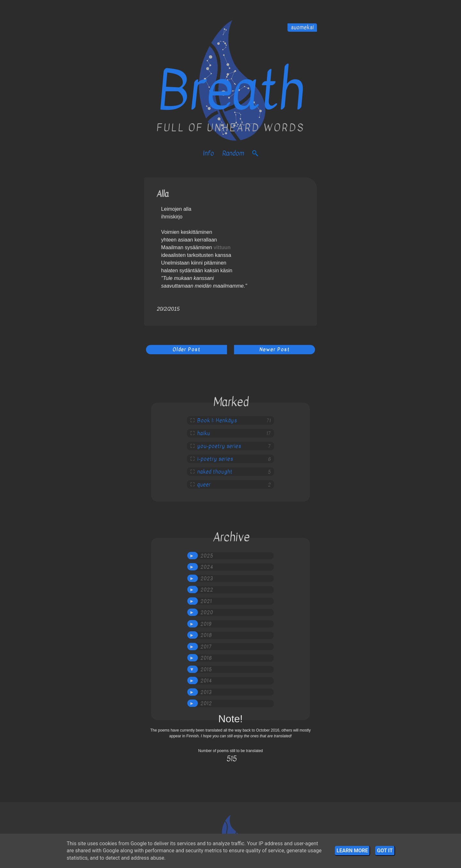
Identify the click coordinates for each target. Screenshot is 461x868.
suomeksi (302, 28)
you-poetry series (219, 446)
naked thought (215, 472)
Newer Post (275, 349)
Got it (385, 851)
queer (204, 485)
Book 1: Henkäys (217, 421)
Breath (231, 91)
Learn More (352, 851)
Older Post (186, 349)
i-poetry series (215, 459)
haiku (204, 433)
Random (233, 153)
